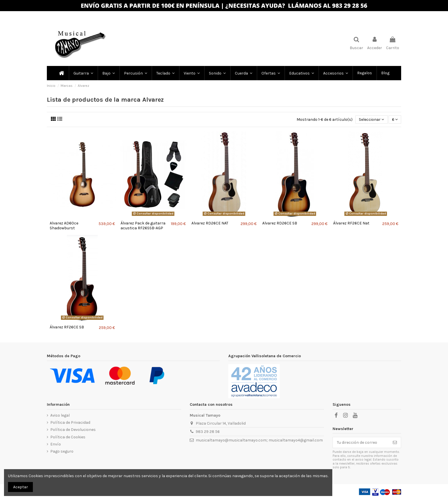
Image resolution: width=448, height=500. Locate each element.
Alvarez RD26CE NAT (210, 223)
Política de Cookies (68, 437)
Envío (56, 444)
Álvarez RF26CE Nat (351, 223)
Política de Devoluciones (73, 430)
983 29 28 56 (208, 432)
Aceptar (21, 487)
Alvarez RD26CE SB (280, 223)
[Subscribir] (395, 443)
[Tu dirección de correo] (361, 443)
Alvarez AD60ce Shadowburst (64, 226)
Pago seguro (62, 451)
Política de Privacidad (70, 422)
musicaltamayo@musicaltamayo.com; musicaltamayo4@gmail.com (259, 440)
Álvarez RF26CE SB (67, 327)
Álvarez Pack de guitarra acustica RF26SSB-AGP (143, 226)
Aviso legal (60, 415)
